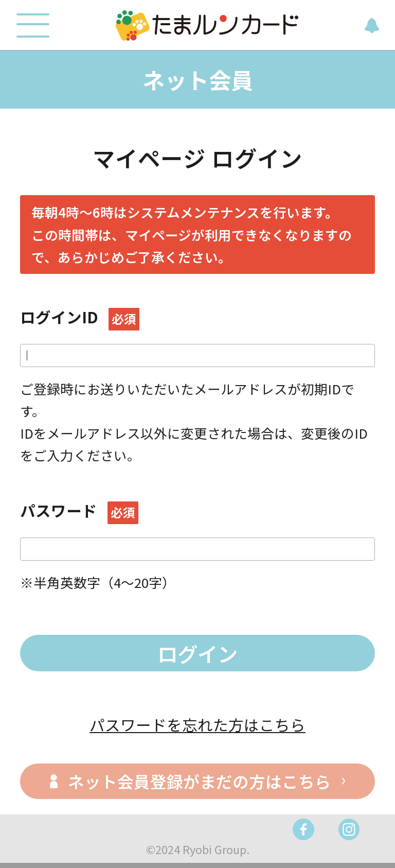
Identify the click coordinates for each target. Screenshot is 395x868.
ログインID (80, 317)
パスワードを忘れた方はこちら (197, 725)
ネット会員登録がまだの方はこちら (200, 781)
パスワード (79, 510)
